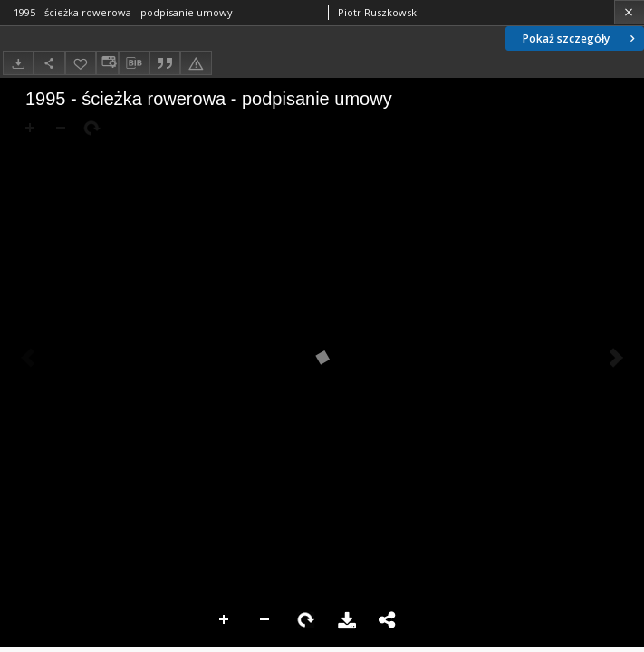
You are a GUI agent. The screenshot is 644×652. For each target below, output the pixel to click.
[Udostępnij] (49, 63)
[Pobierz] (18, 63)
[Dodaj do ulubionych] (81, 63)
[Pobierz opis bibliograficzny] (134, 63)
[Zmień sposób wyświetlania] (107, 63)
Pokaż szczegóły (581, 38)
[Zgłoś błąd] (196, 63)
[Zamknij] (629, 12)
